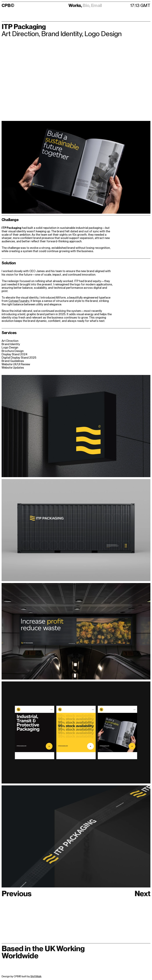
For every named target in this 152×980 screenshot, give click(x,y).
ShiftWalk (36, 976)
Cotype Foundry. (19, 301)
